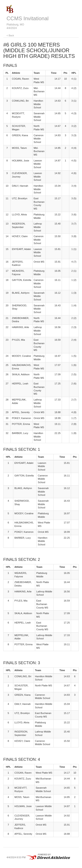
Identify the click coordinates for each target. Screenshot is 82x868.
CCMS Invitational (28, 18)
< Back (10, 35)
